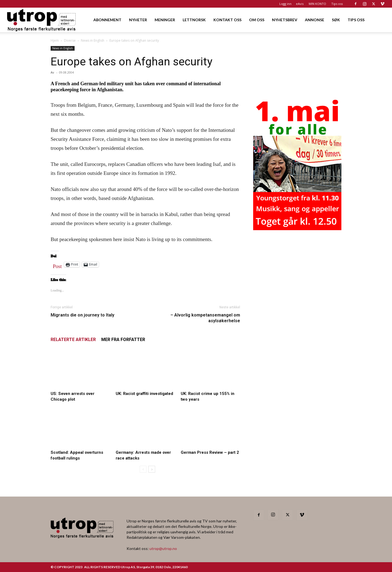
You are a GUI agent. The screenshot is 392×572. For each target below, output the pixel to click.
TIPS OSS (356, 20)
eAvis (300, 4)
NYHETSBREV (285, 20)
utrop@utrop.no (163, 548)
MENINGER (165, 20)
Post (57, 265)
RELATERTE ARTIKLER (73, 340)
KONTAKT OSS (227, 20)
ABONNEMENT (107, 20)
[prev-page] (143, 469)
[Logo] (42, 20)
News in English (93, 40)
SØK (336, 20)
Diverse (70, 40)
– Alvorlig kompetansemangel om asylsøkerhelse (205, 318)
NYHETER (138, 20)
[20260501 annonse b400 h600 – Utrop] (297, 229)
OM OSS (257, 20)
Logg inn (285, 4)
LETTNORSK (194, 20)
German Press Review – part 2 (210, 452)
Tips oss (337, 4)
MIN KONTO (317, 4)
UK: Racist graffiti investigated (144, 394)
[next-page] (152, 469)
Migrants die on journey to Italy (82, 315)
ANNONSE (315, 20)
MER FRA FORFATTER (123, 340)
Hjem (55, 40)
